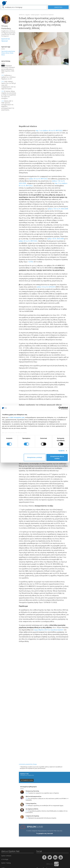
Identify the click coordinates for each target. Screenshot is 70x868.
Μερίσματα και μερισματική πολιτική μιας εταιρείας (42, 818)
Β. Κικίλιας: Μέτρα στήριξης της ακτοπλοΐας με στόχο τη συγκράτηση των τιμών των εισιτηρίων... (9, 95)
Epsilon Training (6, 863)
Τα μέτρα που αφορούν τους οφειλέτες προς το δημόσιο (44, 793)
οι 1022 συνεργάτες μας (16, 417)
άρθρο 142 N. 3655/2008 (56, 239)
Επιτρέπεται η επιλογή (35, 457)
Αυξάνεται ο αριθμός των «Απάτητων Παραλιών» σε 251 (8, 77)
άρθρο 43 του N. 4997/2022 (38, 179)
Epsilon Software (6, 856)
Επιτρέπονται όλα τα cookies (57, 457)
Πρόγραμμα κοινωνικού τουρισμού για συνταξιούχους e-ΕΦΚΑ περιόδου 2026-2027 (8, 69)
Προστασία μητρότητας (8, 51)
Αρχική (28, 15)
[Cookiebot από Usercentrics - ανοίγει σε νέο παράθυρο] (60, 408)
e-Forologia (5, 859)
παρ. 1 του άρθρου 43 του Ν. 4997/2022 (49, 131)
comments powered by (28, 764)
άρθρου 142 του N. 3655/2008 (58, 209)
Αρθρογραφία (35, 15)
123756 (31, 262)
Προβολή (61, 451)
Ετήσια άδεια (5, 53)
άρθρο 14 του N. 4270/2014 (46, 287)
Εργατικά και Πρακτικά (47, 15)
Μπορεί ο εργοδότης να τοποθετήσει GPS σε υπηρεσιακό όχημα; (46, 806)
